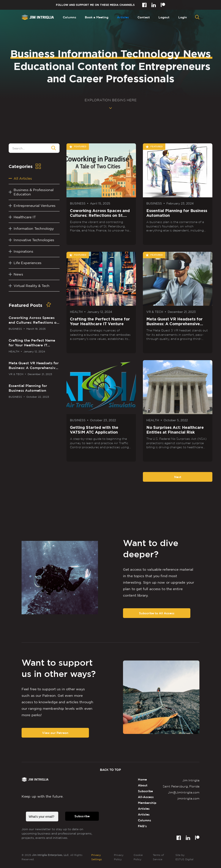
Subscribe (82, 816)
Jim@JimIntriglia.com (184, 792)
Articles (123, 17)
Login (183, 17)
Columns (69, 17)
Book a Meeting (97, 17)
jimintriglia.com (188, 798)
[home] (38, 17)
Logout (164, 17)
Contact (144, 17)
